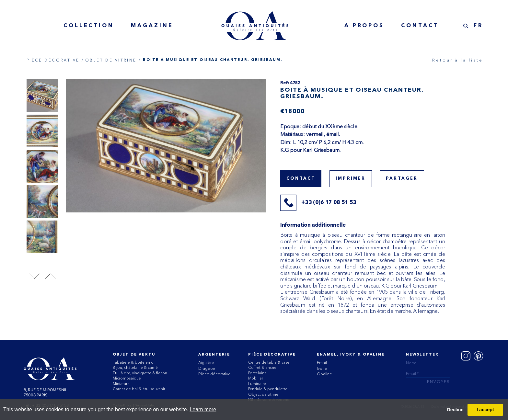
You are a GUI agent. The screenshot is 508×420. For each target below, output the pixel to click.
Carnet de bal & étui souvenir (139, 389)
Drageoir (207, 368)
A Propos (364, 26)
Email (322, 363)
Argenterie (214, 355)
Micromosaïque (127, 378)
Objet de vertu (134, 355)
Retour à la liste (458, 60)
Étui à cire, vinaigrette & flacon (140, 373)
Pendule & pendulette (268, 389)
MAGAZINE (152, 26)
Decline (455, 410)
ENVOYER (439, 382)
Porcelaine (257, 373)
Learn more (203, 409)
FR (478, 26)
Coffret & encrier (263, 368)
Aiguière (206, 363)
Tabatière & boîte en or (134, 362)
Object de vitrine (263, 394)
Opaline (324, 374)
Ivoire (322, 368)
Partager (402, 179)
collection (89, 26)
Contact (420, 26)
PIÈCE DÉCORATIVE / (55, 60)
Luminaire (257, 384)
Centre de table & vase (269, 362)
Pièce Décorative (272, 355)
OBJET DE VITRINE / (113, 60)
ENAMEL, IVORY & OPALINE (351, 355)
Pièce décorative (214, 374)
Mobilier (256, 378)
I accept (485, 410)
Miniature (121, 384)
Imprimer (351, 179)
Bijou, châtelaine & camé (135, 368)
